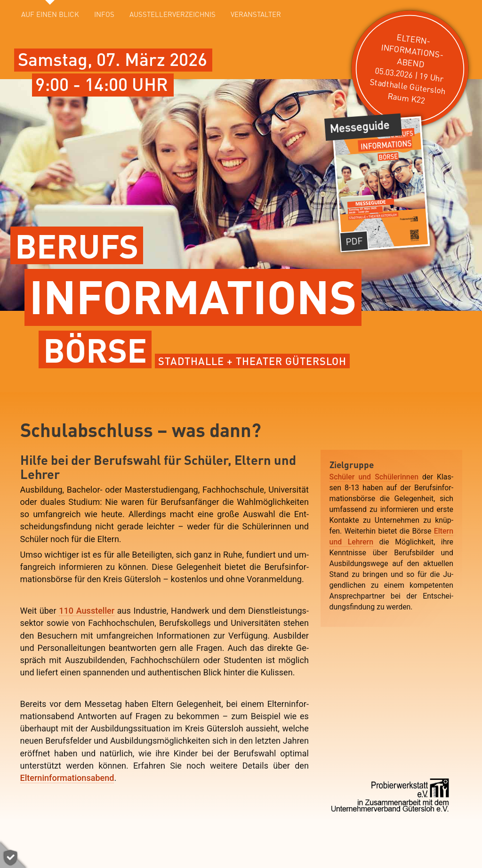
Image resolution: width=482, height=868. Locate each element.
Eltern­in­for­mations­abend (67, 778)
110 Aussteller (87, 611)
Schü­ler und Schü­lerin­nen (374, 477)
